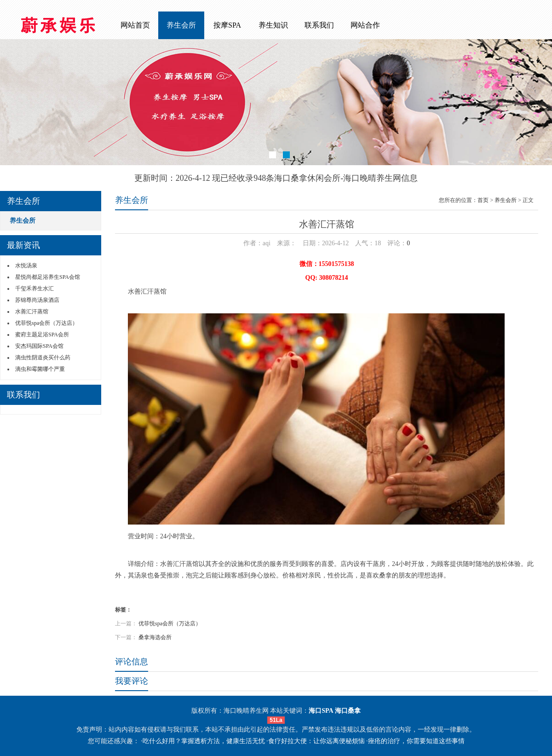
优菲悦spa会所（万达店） (46, 323)
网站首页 (135, 25)
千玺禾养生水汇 (34, 289)
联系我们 (319, 25)
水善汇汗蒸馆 (32, 312)
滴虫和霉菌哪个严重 (40, 369)
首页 (483, 200)
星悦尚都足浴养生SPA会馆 (48, 277)
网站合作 (365, 25)
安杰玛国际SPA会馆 (39, 346)
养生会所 (181, 25)
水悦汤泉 (26, 265)
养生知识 (273, 25)
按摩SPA (227, 25)
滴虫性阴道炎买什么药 (43, 358)
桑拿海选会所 (155, 637)
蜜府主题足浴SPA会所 (42, 335)
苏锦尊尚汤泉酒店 (37, 300)
